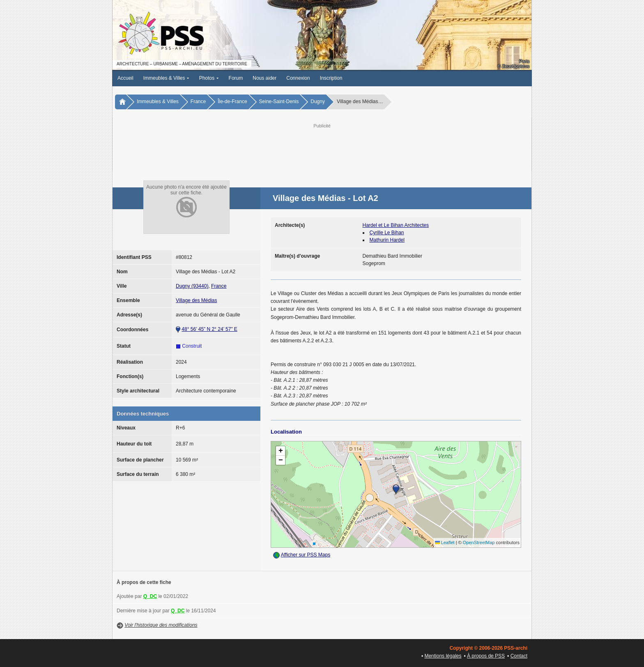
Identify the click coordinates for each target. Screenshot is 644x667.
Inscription (331, 78)
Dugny (318, 102)
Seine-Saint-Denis (279, 102)
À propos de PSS (486, 656)
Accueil (125, 78)
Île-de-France (232, 102)
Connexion (298, 78)
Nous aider (264, 78)
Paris (524, 61)
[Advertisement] (322, 148)
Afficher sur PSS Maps (306, 555)
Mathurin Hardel (387, 240)
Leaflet (445, 542)
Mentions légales (443, 656)
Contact (519, 656)
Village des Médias (197, 300)
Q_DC (150, 596)
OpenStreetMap (479, 542)
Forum (236, 78)
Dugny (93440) (192, 286)
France (198, 102)
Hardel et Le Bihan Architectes (396, 225)
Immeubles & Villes (166, 78)
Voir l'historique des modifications (161, 625)
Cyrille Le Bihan (387, 233)
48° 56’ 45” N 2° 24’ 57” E (209, 329)
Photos (209, 78)
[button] (396, 489)
